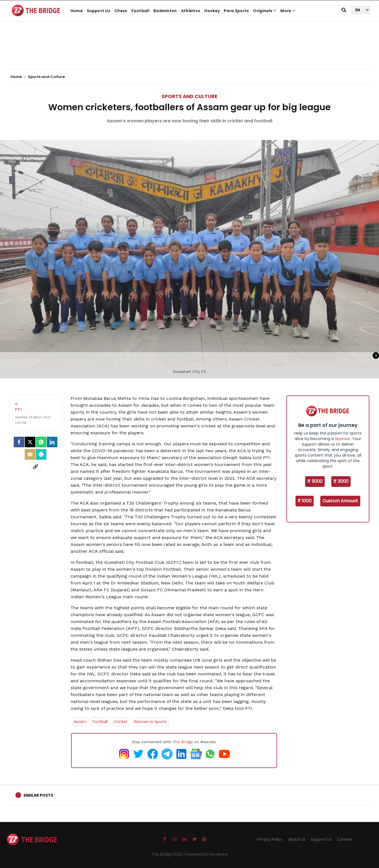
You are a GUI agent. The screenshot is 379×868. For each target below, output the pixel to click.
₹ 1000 (305, 501)
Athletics (191, 11)
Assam (80, 722)
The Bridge (183, 742)
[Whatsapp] (41, 442)
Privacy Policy (270, 839)
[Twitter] (30, 442)
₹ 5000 (315, 481)
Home (77, 11)
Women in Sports (150, 722)
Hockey (212, 11)
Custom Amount (340, 501)
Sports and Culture (189, 96)
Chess (121, 11)
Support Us (99, 11)
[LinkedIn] (52, 442)
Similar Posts (38, 795)
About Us (297, 839)
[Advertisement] (190, 52)
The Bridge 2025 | (169, 854)
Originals (265, 11)
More (288, 11)
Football (140, 11)
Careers (345, 839)
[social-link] (36, 467)
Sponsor (343, 439)
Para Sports (236, 11)
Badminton (165, 11)
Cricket (121, 722)
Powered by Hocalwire (206, 854)
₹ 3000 (341, 481)
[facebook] (19, 442)
